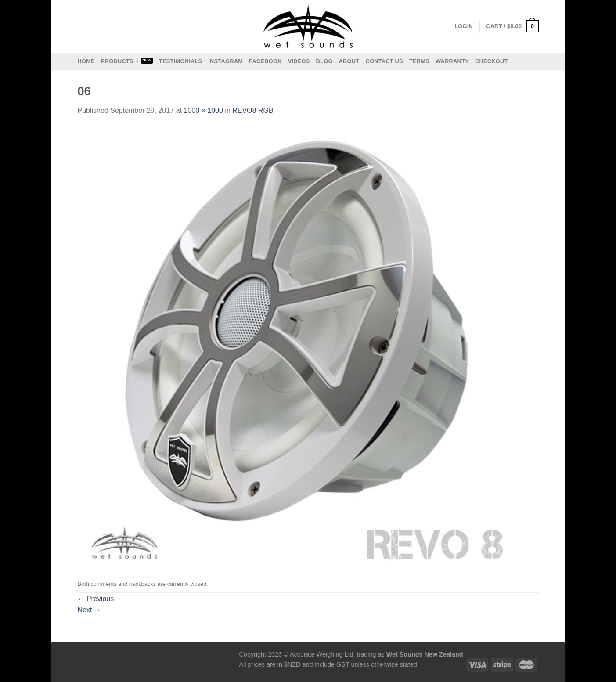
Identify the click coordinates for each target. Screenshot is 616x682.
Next (89, 610)
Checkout (492, 61)
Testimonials (180, 61)
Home (86, 61)
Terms (419, 61)
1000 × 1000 (203, 110)
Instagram (225, 61)
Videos (299, 61)
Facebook (265, 61)
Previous (96, 599)
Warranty (452, 61)
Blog (324, 61)
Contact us (384, 61)
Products (120, 62)
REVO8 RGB (253, 110)
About (349, 61)
